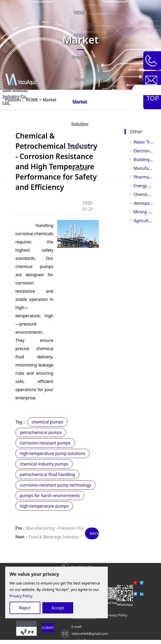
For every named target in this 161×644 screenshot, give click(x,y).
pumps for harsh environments (50, 496)
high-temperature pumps (44, 506)
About (80, 35)
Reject (25, 608)
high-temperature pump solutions (53, 453)
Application (80, 146)
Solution (80, 124)
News (80, 79)
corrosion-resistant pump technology (55, 485)
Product (80, 57)
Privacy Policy (21, 596)
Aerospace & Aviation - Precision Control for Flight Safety (143, 203)
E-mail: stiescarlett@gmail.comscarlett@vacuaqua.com (90, 633)
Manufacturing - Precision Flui (55, 528)
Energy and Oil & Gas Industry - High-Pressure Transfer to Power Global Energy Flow (143, 186)
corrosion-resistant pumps (45, 443)
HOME (81, 12)
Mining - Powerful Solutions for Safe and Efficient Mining (143, 212)
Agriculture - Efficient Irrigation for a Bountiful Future (143, 221)
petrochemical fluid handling (47, 474)
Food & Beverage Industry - (55, 537)
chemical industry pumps (44, 464)
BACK (94, 533)
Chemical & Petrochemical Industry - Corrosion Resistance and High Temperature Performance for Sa (143, 194)
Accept (58, 608)
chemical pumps (48, 422)
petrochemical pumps (41, 432)
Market (80, 102)
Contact (80, 169)
